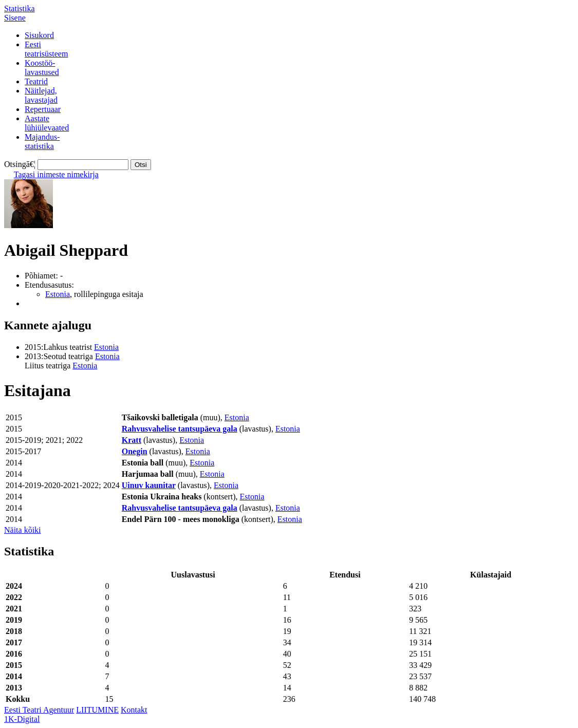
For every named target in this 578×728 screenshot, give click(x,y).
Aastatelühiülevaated (47, 123)
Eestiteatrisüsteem (46, 49)
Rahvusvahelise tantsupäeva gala (180, 429)
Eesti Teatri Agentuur (39, 710)
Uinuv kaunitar (149, 485)
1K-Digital (22, 719)
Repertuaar (43, 109)
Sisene (15, 18)
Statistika (20, 8)
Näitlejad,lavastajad (41, 95)
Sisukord (39, 35)
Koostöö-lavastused (42, 68)
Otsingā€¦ (20, 164)
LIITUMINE (97, 710)
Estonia (58, 294)
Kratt (132, 440)
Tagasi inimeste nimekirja (56, 174)
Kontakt (134, 710)
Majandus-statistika (42, 142)
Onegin (135, 451)
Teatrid (36, 81)
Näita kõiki (23, 530)
